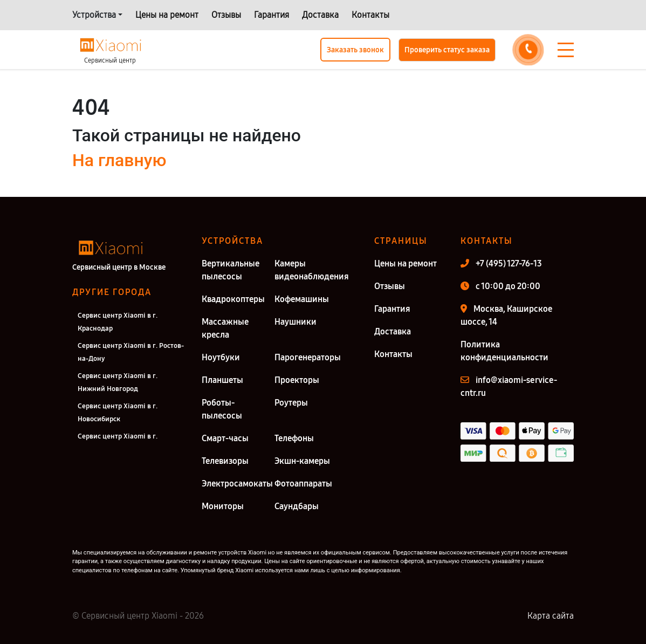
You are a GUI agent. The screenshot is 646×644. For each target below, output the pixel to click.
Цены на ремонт (167, 15)
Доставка (320, 15)
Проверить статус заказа (447, 50)
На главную (119, 160)
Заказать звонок (355, 50)
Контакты (370, 15)
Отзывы (226, 15)
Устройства (94, 15)
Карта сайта (551, 616)
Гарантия (272, 15)
